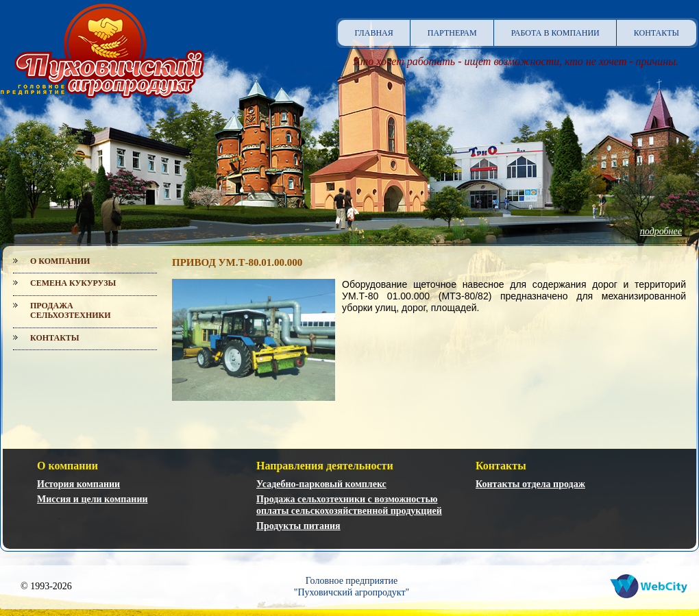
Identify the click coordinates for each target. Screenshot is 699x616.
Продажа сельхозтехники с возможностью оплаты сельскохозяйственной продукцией (349, 505)
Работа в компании (555, 33)
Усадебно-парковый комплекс (321, 484)
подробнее (661, 231)
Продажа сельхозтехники (71, 310)
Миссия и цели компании (93, 499)
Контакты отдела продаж (530, 484)
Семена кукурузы (73, 283)
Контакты (657, 33)
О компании (60, 261)
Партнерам (452, 33)
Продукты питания (298, 526)
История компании (78, 484)
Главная (374, 33)
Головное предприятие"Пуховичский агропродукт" (352, 587)
